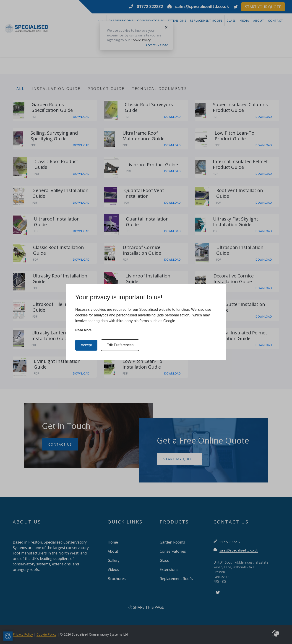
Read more (83, 330)
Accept (86, 345)
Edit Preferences (120, 345)
